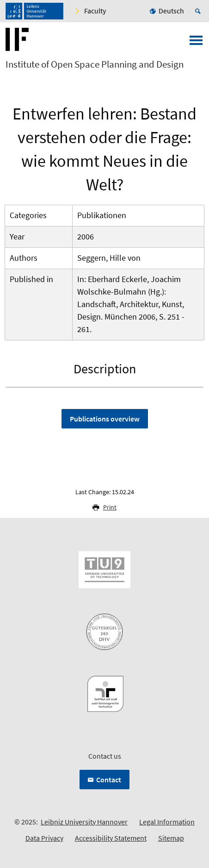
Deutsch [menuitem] (171, 11)
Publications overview (105, 419)
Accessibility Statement (111, 838)
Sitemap (171, 838)
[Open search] (199, 11)
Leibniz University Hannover (84, 822)
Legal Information (167, 822)
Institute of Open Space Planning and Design (95, 64)
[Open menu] (196, 43)
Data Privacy (44, 838)
